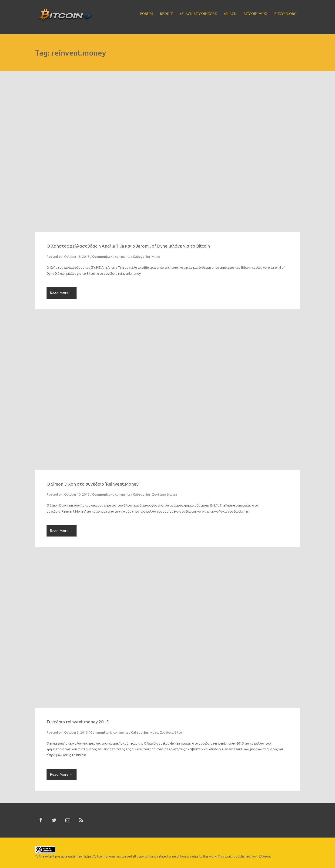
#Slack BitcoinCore (198, 14)
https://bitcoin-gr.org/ (100, 856)
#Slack (230, 14)
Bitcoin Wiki (255, 14)
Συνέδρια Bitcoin (164, 494)
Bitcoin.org (285, 14)
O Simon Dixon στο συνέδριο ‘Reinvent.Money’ (93, 484)
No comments (120, 257)
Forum (146, 14)
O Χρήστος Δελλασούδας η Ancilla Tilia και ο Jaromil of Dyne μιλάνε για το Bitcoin (128, 246)
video (156, 257)
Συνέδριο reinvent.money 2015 (78, 722)
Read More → (62, 293)
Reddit (166, 14)
